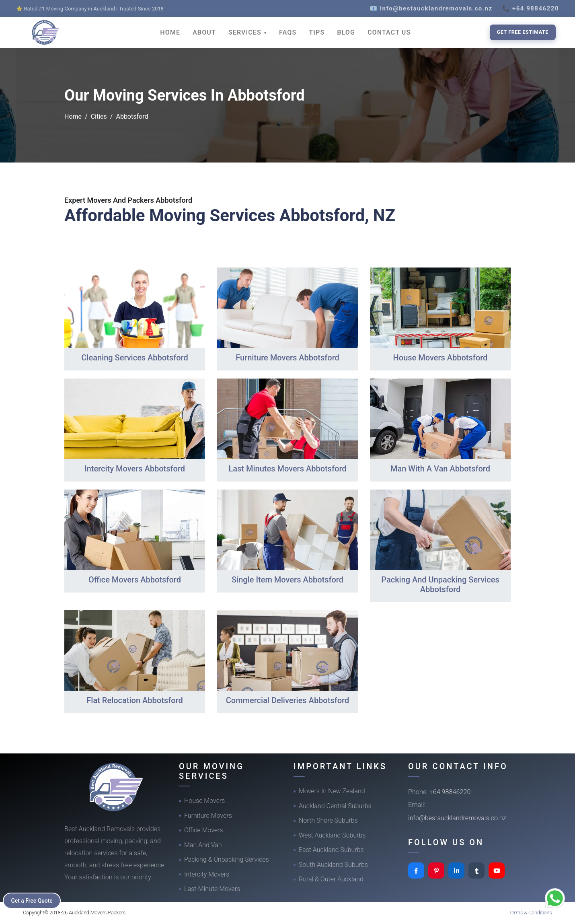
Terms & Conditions (530, 913)
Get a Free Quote (33, 900)
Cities (99, 116)
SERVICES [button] (246, 32)
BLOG (346, 32)
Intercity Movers (207, 874)
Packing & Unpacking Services (227, 859)
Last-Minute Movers (212, 889)
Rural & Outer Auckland (331, 879)
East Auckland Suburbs (331, 850)
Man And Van (203, 845)
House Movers (204, 801)
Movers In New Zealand (332, 791)
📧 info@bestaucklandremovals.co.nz (431, 8)
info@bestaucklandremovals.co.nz (457, 818)
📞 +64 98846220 (531, 8)
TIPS (317, 32)
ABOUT (204, 32)
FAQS (288, 32)
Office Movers (204, 830)
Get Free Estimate (523, 32)
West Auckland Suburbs (332, 835)
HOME (170, 32)
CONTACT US (389, 32)
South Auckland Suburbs (333, 865)
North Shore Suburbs (328, 820)
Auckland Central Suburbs (335, 806)
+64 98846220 (450, 792)
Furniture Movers (208, 816)
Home (73, 116)
